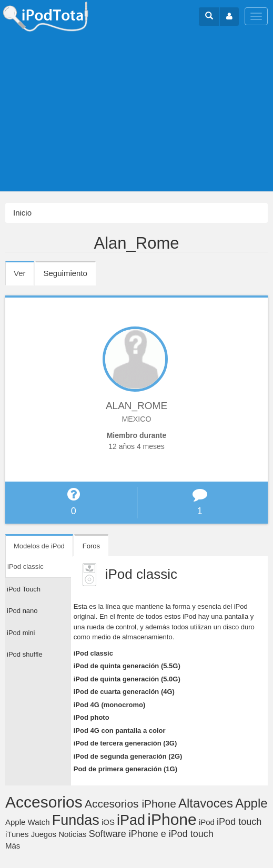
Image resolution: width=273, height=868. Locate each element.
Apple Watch (28, 822)
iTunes (17, 834)
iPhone (172, 819)
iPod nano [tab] (22, 611)
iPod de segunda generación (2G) (128, 756)
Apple (251, 803)
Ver (24, 277)
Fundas (76, 820)
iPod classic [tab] (26, 566)
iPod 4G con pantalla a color (120, 731)
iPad (131, 820)
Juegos (44, 834)
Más (13, 846)
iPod (207, 822)
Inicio (22, 213)
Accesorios (44, 802)
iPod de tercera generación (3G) (125, 743)
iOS (108, 822)
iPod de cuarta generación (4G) (124, 692)
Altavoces (206, 803)
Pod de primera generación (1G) (125, 769)
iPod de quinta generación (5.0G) (127, 679)
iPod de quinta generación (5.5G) (127, 666)
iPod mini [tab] (21, 633)
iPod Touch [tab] (24, 589)
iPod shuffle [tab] (25, 654)
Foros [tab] (91, 546)
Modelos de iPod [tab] (39, 546)
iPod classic (93, 653)
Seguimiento (65, 273)
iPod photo (92, 717)
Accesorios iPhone (130, 804)
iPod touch (239, 822)
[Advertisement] (136, 112)
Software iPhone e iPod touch (151, 834)
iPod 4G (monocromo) (110, 705)
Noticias (72, 834)
